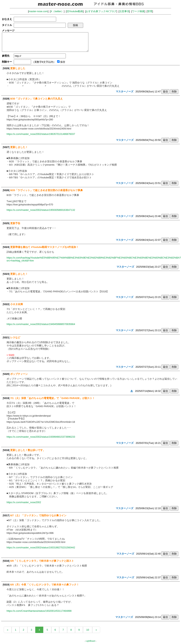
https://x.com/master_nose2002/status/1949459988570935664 (41, 324)
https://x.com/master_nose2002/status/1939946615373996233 (41, 437)
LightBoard (90, 641)
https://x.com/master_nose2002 (24, 502)
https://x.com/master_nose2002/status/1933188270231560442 (41, 547)
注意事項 (124, 11)
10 (88, 630)
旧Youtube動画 (75, 11)
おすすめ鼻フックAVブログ (101, 11)
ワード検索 (138, 11)
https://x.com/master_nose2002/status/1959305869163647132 (41, 210)
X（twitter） (57, 11)
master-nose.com (38, 11)
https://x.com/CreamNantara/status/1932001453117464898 (39, 611)
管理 (150, 11)
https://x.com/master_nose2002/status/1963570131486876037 (41, 134)
